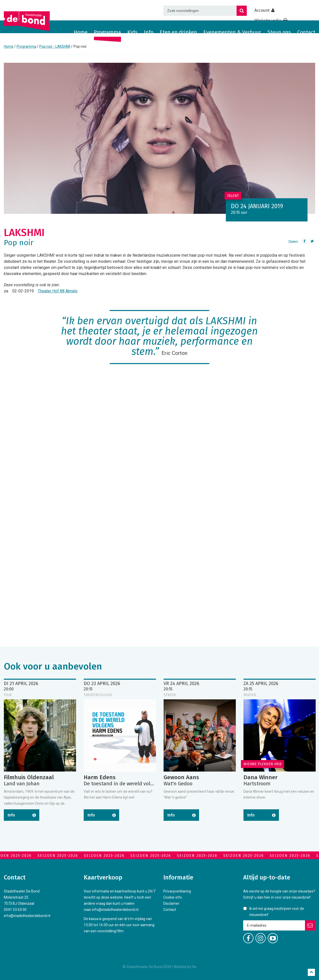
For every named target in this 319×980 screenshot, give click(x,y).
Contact (306, 32)
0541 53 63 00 (15, 910)
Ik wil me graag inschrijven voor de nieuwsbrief (277, 912)
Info (149, 32)
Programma (107, 32)
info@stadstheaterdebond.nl (27, 916)
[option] (159, 138)
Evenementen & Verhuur (232, 32)
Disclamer (171, 903)
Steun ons (279, 32)
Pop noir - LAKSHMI (55, 46)
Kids (132, 32)
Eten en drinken (178, 32)
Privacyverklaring (177, 891)
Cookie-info (173, 897)
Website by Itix (185, 967)
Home (81, 32)
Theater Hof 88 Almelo (58, 291)
